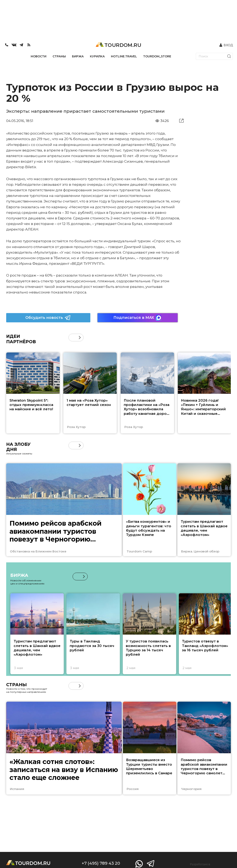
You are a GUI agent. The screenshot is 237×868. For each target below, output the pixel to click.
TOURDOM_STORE (157, 56)
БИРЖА (78, 56)
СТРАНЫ (59, 56)
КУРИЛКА (97, 56)
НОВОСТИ (39, 56)
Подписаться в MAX (138, 318)
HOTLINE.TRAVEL (124, 56)
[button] (80, 338)
